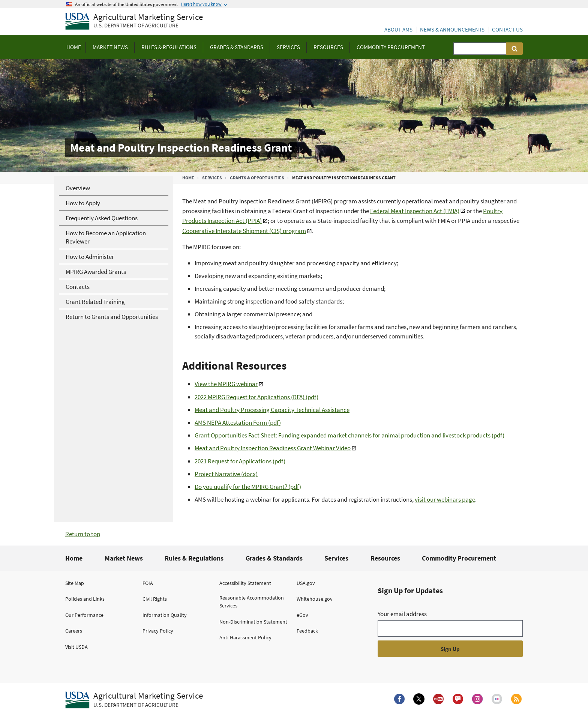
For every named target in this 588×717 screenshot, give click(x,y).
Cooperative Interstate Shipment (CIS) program (244, 231)
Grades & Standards (274, 558)
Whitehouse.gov (315, 599)
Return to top (83, 534)
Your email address (402, 614)
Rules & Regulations (194, 558)
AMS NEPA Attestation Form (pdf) (238, 422)
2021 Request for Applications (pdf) (240, 461)
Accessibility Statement (245, 583)
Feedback (307, 631)
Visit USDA (76, 647)
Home (188, 178)
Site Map (75, 583)
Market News (124, 558)
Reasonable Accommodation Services (252, 602)
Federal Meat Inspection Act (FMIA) (415, 211)
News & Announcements (452, 29)
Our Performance (84, 615)
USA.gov (306, 583)
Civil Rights (155, 599)
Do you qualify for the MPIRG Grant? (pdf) (248, 487)
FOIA (148, 583)
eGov (302, 615)
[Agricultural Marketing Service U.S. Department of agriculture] (134, 22)
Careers (74, 631)
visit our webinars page (445, 499)
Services (212, 178)
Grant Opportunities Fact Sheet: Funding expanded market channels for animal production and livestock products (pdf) (349, 435)
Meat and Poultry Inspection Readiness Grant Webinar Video (273, 448)
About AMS (398, 29)
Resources (385, 558)
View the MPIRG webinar (226, 384)
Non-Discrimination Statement (253, 622)
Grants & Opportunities (257, 178)
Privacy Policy (158, 631)
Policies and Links (85, 599)
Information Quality (165, 615)
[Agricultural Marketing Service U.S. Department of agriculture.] (134, 700)
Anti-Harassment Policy (245, 637)
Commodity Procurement (459, 558)
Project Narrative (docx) (226, 474)
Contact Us (507, 29)
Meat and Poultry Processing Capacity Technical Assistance (272, 410)
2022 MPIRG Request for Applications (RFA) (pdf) (256, 397)
